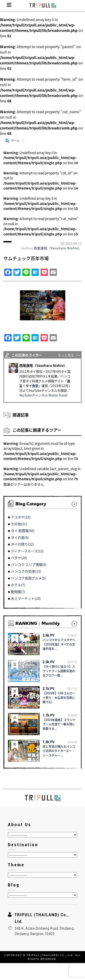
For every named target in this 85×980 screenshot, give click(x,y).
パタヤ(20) (19, 558)
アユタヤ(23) (21, 517)
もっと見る (66, 355)
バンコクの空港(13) (26, 571)
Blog (14, 885)
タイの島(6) (20, 537)
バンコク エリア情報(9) (29, 565)
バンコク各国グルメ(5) (28, 578)
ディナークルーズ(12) (27, 551)
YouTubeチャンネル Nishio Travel (43, 395)
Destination (23, 845)
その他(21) (19, 524)
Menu (9, 6)
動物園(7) (18, 592)
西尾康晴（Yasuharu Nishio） (58, 248)
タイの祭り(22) (22, 544)
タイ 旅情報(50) (23, 531)
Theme (16, 865)
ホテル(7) (18, 585)
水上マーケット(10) (26, 598)
